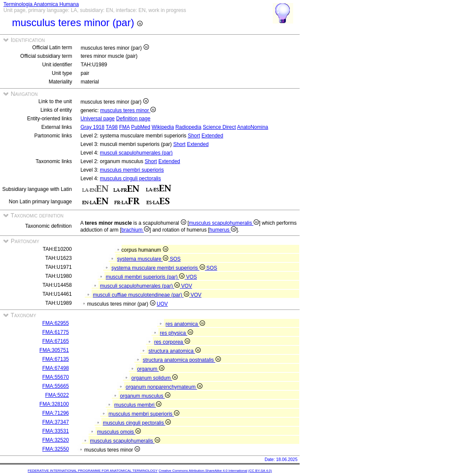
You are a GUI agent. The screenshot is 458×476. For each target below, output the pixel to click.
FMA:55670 (56, 377)
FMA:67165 (56, 341)
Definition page (133, 119)
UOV (162, 304)
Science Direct (219, 127)
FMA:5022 (57, 395)
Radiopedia (189, 127)
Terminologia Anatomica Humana (41, 4)
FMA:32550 (56, 449)
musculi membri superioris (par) (146, 277)
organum (151, 369)
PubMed (141, 127)
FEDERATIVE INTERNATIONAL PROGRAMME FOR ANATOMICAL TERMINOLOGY (93, 471)
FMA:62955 (56, 323)
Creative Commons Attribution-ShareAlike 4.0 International (203, 471)
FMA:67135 (56, 359)
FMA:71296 (56, 413)
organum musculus (145, 396)
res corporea (172, 342)
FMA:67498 (56, 368)
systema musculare (144, 259)
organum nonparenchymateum (164, 387)
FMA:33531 (56, 431)
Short (194, 136)
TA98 (112, 127)
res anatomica (185, 324)
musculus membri (138, 405)
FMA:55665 (56, 386)
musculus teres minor (128, 110)
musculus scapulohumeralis (224, 223)
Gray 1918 (92, 127)
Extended (213, 136)
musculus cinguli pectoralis (130, 178)
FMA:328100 (54, 404)
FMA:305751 (54, 350)
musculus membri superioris (132, 170)
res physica (176, 333)
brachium (136, 230)
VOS (192, 277)
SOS (175, 259)
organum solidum (155, 378)
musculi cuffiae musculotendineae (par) (142, 295)
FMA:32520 (56, 440)
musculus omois (119, 432)
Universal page (98, 119)
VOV (186, 286)
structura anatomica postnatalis (181, 360)
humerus (223, 230)
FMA (124, 127)
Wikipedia (163, 127)
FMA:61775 (56, 332)
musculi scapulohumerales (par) (136, 153)
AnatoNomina (253, 127)
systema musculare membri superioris (159, 268)
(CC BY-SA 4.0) (260, 471)
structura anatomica (175, 351)
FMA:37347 (56, 422)
